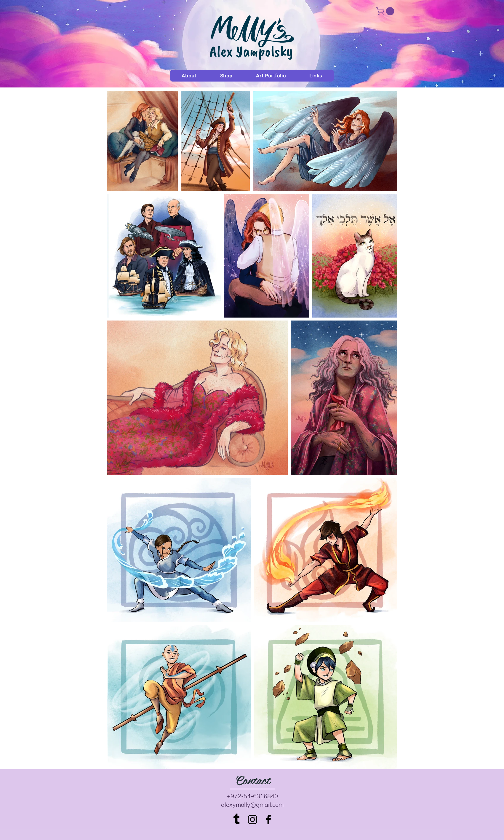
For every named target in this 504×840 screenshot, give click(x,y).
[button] (386, 11)
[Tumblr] (236, 820)
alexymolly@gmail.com (252, 805)
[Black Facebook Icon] (268, 820)
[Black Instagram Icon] (252, 820)
